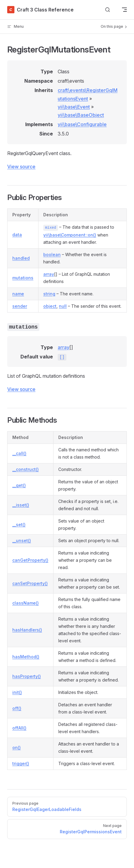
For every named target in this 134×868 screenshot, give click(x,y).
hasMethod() (26, 657)
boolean (52, 254)
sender (20, 306)
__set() (19, 525)
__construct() (26, 469)
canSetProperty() (30, 583)
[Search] (108, 10)
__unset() (22, 541)
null (63, 306)
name (18, 294)
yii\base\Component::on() (70, 235)
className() (26, 603)
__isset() (21, 505)
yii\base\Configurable (82, 124)
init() (17, 692)
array (49, 274)
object (50, 306)
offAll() (19, 728)
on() (17, 747)
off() (17, 708)
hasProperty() (27, 676)
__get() (19, 485)
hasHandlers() (27, 630)
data (17, 235)
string (49, 294)
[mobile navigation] (124, 10)
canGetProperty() (30, 560)
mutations (23, 278)
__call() (19, 453)
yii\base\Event (74, 107)
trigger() (21, 763)
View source (21, 167)
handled (21, 258)
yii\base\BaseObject (81, 115)
